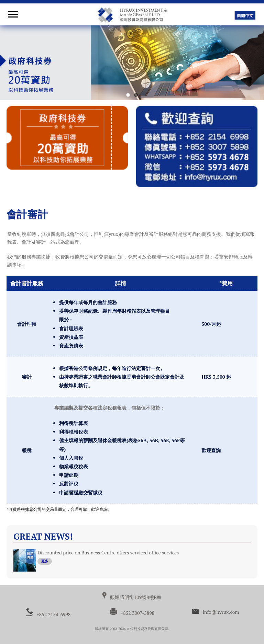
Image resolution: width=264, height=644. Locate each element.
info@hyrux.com (221, 612)
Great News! (43, 536)
